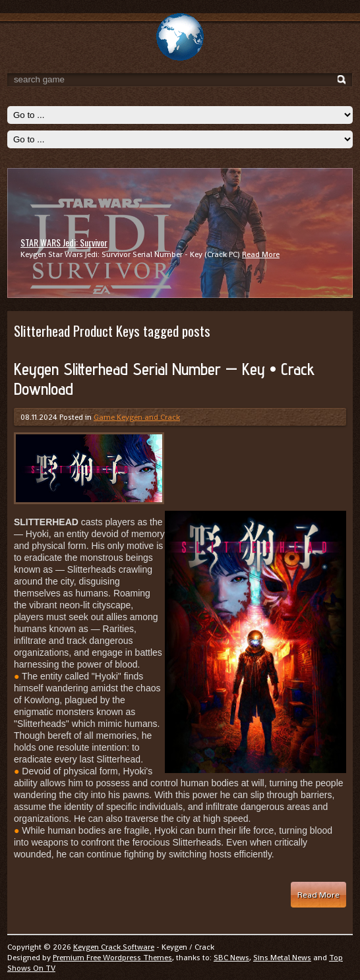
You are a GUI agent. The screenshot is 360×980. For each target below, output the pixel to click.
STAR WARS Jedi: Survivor (64, 242)
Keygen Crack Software (114, 947)
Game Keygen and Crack (137, 417)
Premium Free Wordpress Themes (112, 958)
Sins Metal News (282, 958)
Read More (261, 254)
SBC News (231, 958)
